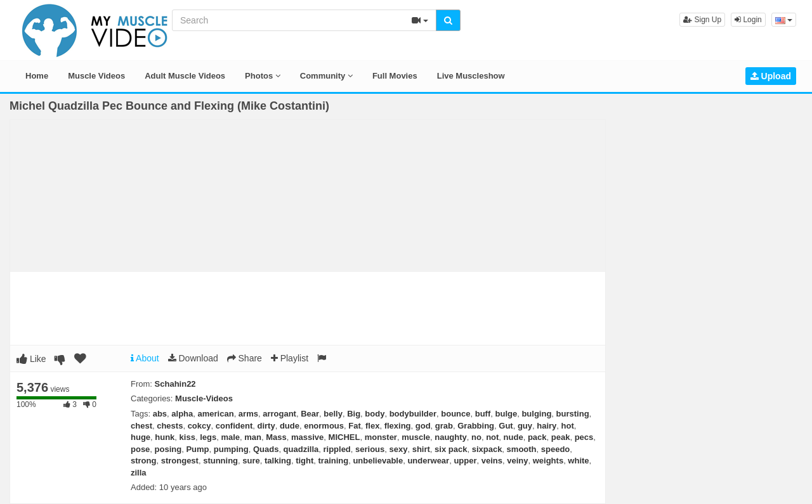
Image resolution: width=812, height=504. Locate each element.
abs (160, 414)
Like (31, 359)
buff (483, 414)
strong (143, 461)
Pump (197, 449)
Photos (263, 76)
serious (370, 449)
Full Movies (395, 76)
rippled (337, 449)
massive (307, 437)
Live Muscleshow (471, 76)
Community (326, 76)
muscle (416, 437)
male (230, 437)
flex (372, 426)
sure (251, 461)
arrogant (279, 414)
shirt (421, 449)
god (423, 426)
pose (140, 449)
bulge (507, 414)
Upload (771, 76)
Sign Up (702, 20)
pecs (584, 437)
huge (141, 437)
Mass (276, 437)
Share (245, 358)
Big (354, 414)
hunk (165, 437)
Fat (355, 426)
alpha (182, 414)
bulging (536, 414)
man (253, 437)
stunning (220, 461)
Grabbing (476, 426)
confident (234, 426)
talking (278, 461)
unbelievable (378, 461)
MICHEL (344, 437)
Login (748, 20)
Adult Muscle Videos (185, 76)
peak (561, 437)
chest (141, 426)
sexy (399, 449)
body (375, 414)
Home (37, 76)
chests (170, 426)
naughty (451, 437)
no (476, 437)
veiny (517, 461)
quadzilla (301, 449)
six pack (451, 449)
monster (381, 437)
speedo (556, 449)
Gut (506, 426)
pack (537, 437)
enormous (324, 426)
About (145, 358)
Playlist (290, 358)
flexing (398, 426)
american (216, 414)
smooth (522, 449)
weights (548, 461)
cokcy (200, 426)
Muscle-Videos (204, 398)
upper (465, 461)
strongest (180, 461)
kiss (187, 437)
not (492, 437)
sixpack (487, 449)
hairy (547, 426)
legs (208, 437)
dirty (266, 426)
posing (168, 449)
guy (525, 426)
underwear (428, 461)
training (334, 461)
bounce (455, 414)
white (578, 461)
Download (193, 358)
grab (444, 426)
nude (514, 437)
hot (568, 426)
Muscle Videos (96, 76)
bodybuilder (413, 414)
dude (290, 426)
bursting (573, 414)
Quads (266, 449)
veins (492, 461)
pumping (231, 449)
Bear (310, 414)
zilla (139, 473)
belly (333, 414)
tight (304, 461)
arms (248, 414)
